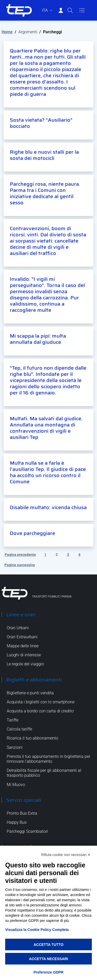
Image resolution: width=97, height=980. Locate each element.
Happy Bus (17, 822)
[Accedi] (61, 10)
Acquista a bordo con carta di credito (40, 711)
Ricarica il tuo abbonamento (32, 738)
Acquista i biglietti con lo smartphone (41, 702)
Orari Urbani (18, 628)
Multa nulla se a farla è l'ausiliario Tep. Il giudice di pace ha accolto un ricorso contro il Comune (48, 472)
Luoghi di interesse (24, 655)
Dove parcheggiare (32, 533)
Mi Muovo (16, 785)
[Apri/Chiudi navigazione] (82, 10)
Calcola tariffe (19, 729)
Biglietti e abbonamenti (34, 680)
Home (7, 32)
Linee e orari (21, 615)
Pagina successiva (20, 565)
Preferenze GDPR (49, 972)
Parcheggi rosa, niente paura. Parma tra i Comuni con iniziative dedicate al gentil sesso (45, 193)
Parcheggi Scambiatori (27, 831)
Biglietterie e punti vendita (30, 693)
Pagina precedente (20, 555)
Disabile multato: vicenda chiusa (48, 507)
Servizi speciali (24, 800)
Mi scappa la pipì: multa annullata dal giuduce (38, 339)
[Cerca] (70, 10)
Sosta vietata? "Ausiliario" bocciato (41, 123)
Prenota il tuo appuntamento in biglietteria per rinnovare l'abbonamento (48, 759)
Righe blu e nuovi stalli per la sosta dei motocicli (44, 155)
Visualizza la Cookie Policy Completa (37, 930)
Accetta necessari (48, 959)
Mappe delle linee (23, 646)
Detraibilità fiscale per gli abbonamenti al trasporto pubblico (44, 773)
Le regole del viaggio (25, 664)
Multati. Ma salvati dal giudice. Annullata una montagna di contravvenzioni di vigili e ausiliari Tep (46, 428)
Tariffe (13, 720)
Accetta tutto (49, 945)
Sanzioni (15, 747)
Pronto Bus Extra (22, 813)
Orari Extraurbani (22, 637)
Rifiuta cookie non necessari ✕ (66, 855)
